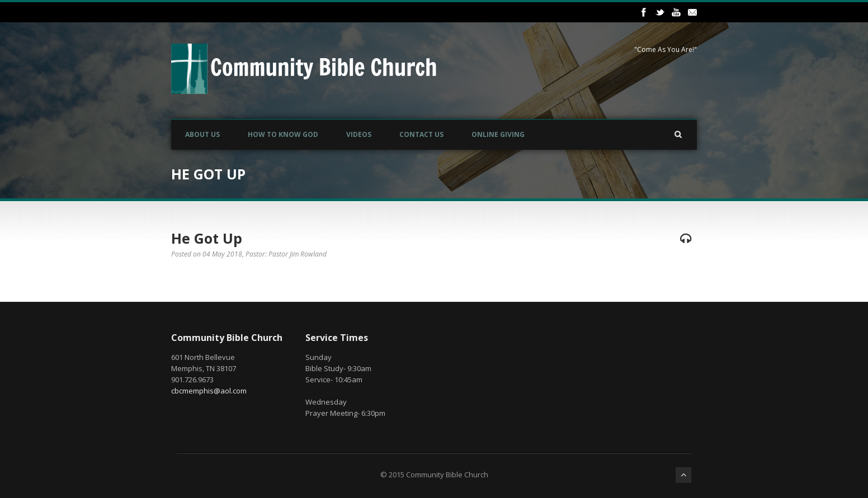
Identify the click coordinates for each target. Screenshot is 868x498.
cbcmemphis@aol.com (209, 391)
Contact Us (421, 134)
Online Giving (498, 134)
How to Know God (283, 134)
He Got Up (207, 238)
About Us (202, 134)
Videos (359, 134)
